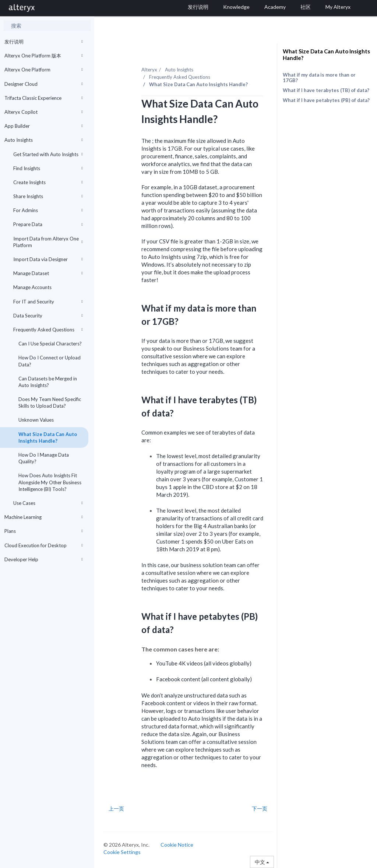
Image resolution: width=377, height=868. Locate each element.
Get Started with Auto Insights (48, 154)
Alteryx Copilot (44, 112)
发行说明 (44, 42)
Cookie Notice (177, 845)
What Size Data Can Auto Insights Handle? (48, 437)
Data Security (48, 316)
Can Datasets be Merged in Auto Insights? (48, 382)
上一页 (116, 809)
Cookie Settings (122, 852)
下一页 (260, 809)
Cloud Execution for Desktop (44, 545)
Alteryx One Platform (44, 70)
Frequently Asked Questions (48, 330)
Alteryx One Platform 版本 (44, 56)
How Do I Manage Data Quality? (44, 458)
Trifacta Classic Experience (44, 98)
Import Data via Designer (48, 259)
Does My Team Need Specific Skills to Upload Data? (50, 403)
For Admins (48, 210)
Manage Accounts (32, 287)
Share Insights (48, 196)
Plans (44, 531)
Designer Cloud (44, 84)
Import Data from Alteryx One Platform (48, 242)
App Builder (44, 126)
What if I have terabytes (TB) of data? (326, 90)
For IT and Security (48, 302)
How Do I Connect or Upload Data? (50, 361)
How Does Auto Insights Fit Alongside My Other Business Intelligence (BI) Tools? (50, 482)
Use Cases (48, 503)
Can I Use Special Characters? (50, 344)
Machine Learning (44, 517)
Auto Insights (44, 140)
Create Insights (48, 182)
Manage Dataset (48, 273)
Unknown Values (36, 420)
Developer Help (44, 559)
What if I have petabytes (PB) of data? (326, 100)
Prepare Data (48, 224)
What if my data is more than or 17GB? (319, 78)
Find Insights (48, 168)
